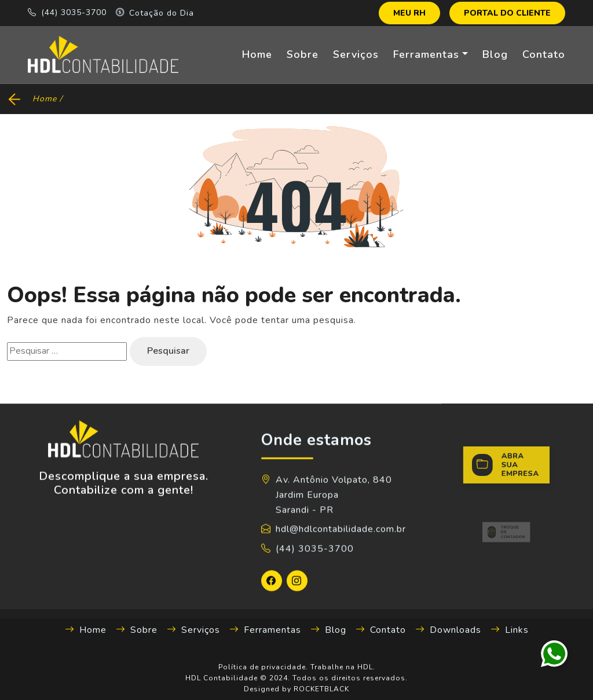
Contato (544, 54)
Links (510, 630)
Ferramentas (426, 54)
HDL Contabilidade (222, 678)
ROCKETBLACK (321, 689)
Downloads (448, 630)
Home (257, 54)
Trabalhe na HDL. (343, 667)
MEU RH (409, 13)
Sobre (303, 54)
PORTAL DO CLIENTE (507, 13)
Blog (495, 54)
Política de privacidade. (263, 667)
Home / (47, 99)
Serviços (356, 54)
